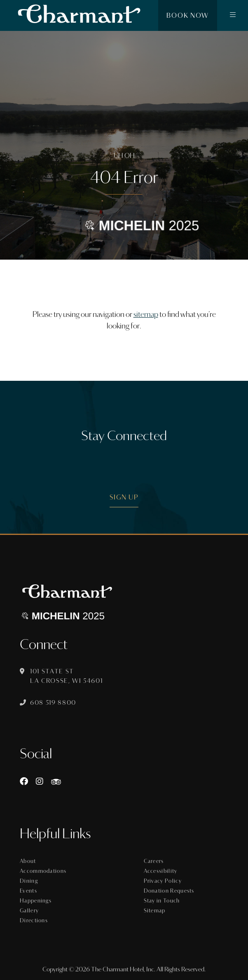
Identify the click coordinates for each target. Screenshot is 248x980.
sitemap (146, 314)
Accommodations (43, 871)
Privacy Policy (163, 881)
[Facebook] (24, 782)
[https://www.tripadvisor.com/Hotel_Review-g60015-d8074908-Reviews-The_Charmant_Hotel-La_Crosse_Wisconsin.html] (56, 782)
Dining (29, 881)
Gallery (29, 911)
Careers (154, 861)
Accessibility (161, 871)
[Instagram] (40, 782)
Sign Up (124, 497)
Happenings (36, 901)
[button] (233, 16)
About (28, 861)
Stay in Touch (162, 901)
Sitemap (155, 911)
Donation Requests (169, 891)
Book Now (188, 15)
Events (28, 891)
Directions (34, 921)
